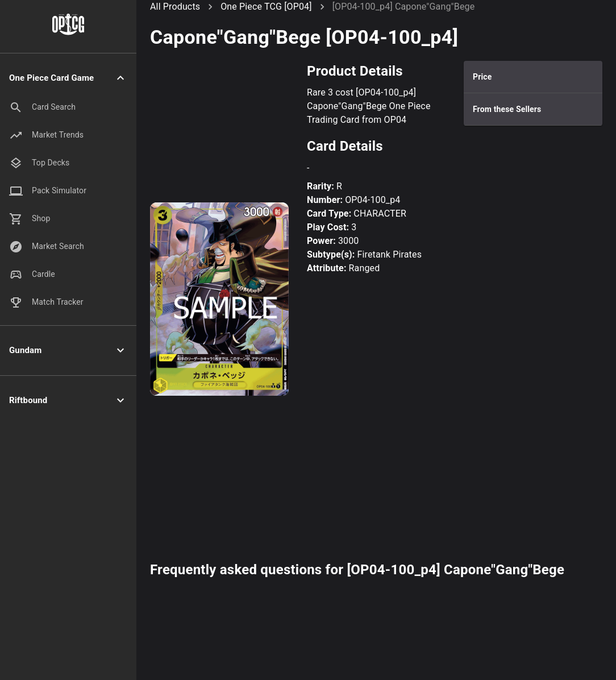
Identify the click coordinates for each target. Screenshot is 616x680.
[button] (68, 78)
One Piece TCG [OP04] (266, 7)
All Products (175, 7)
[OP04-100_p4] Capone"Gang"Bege (404, 7)
